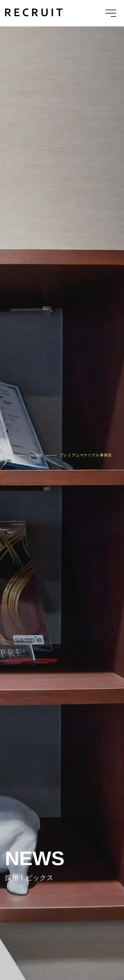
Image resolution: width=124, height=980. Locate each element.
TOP (9, 455)
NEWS (37, 455)
